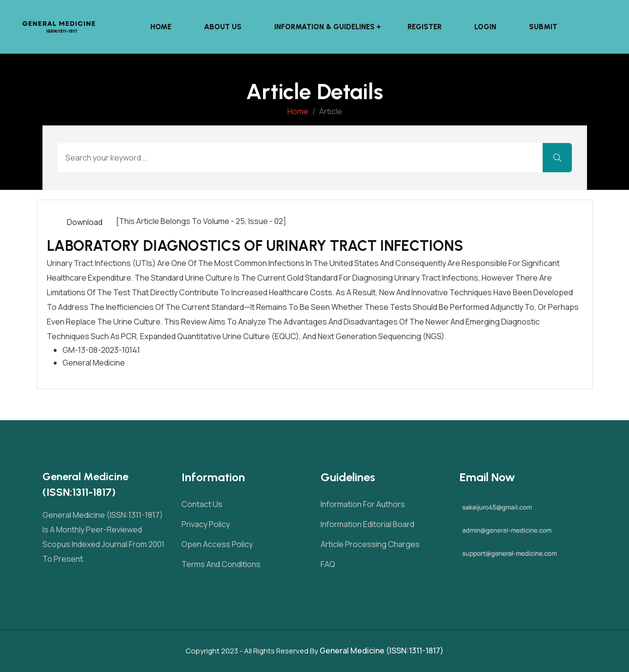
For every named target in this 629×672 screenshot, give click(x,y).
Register (426, 27)
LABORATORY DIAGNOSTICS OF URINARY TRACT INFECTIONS (255, 246)
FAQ (328, 564)
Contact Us (202, 504)
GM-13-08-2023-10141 (101, 350)
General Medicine (94, 363)
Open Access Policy (217, 544)
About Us (224, 27)
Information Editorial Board (367, 524)
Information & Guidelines (325, 27)
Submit (544, 27)
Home (162, 27)
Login (486, 27)
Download (85, 222)
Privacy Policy (206, 524)
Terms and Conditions (221, 564)
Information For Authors (363, 504)
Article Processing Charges (370, 544)
